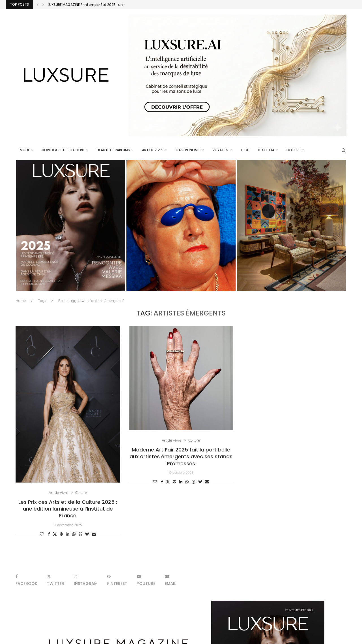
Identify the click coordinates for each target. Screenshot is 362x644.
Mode (25, 150)
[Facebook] (26, 580)
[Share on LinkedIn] (68, 534)
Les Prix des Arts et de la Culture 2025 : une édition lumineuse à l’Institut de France (68, 509)
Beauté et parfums (113, 150)
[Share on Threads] (80, 534)
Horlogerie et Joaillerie (63, 150)
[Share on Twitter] (55, 534)
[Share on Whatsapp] (74, 534)
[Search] (344, 150)
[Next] (43, 5)
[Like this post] (42, 534)
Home (21, 301)
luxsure (293, 150)
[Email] (170, 580)
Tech (245, 150)
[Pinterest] (117, 580)
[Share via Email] (94, 534)
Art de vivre (153, 150)
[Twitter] (56, 580)
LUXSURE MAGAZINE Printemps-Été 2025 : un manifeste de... (99, 5)
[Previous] (38, 5)
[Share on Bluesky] (87, 534)
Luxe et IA (266, 150)
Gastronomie (188, 150)
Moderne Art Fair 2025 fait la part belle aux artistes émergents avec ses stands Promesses (181, 457)
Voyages (220, 150)
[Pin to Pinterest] (61, 534)
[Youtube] (146, 580)
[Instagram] (86, 580)
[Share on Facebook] (49, 534)
